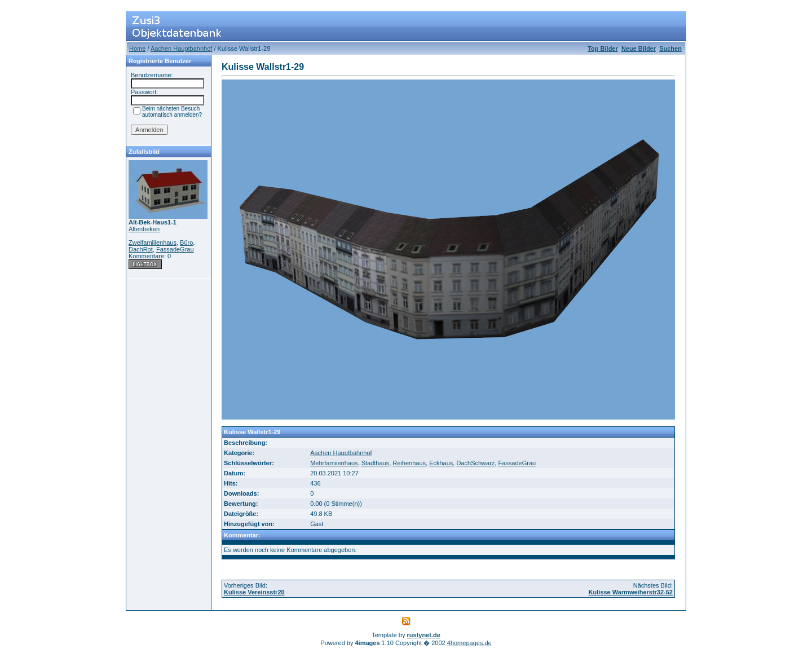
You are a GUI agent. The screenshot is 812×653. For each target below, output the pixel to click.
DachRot (141, 249)
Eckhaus (441, 463)
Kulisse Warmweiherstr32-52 (631, 592)
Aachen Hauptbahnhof (181, 48)
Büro (186, 242)
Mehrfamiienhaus (334, 463)
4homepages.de (469, 643)
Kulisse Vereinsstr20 (254, 592)
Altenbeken (144, 229)
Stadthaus (376, 463)
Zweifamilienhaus (153, 242)
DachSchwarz (475, 463)
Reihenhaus (409, 463)
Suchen (670, 48)
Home (137, 48)
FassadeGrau (175, 249)
